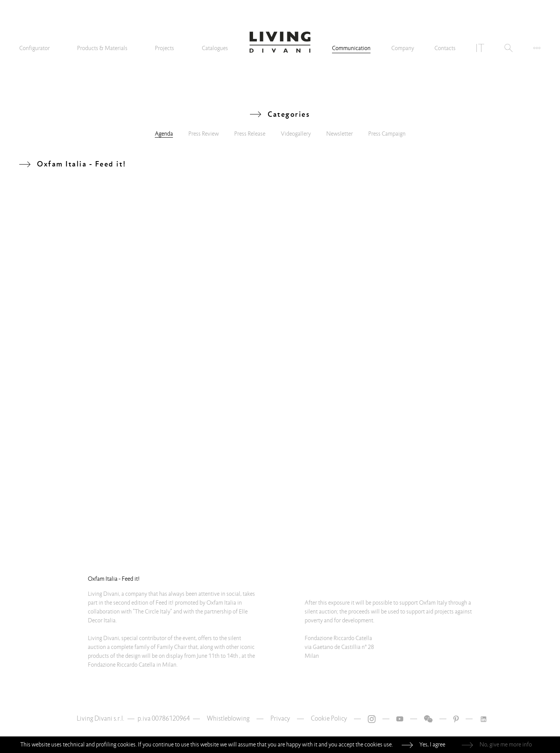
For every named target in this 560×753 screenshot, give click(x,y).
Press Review (204, 134)
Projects (164, 48)
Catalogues (215, 48)
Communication (351, 48)
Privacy (280, 719)
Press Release (250, 134)
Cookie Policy (329, 719)
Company (403, 48)
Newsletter (340, 134)
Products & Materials (102, 48)
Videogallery (296, 134)
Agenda (164, 134)
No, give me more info (506, 745)
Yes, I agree (432, 745)
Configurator (34, 48)
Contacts (445, 48)
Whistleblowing (228, 719)
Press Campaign (387, 134)
